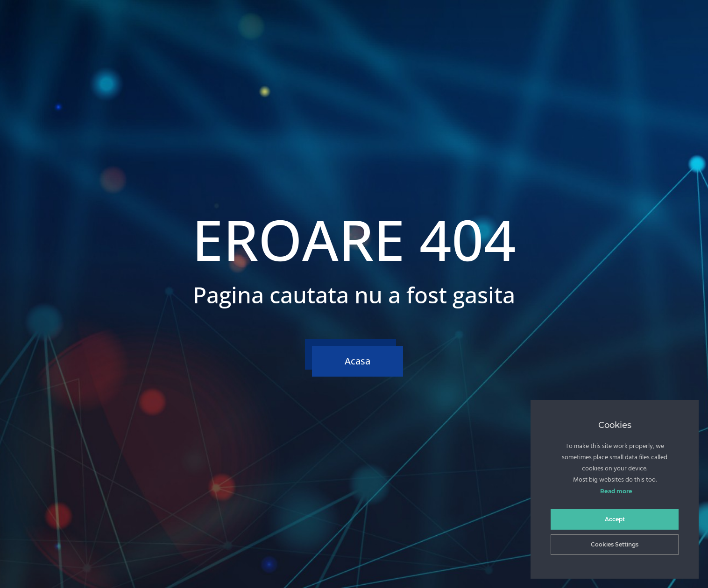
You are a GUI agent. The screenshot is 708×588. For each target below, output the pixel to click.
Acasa (358, 361)
